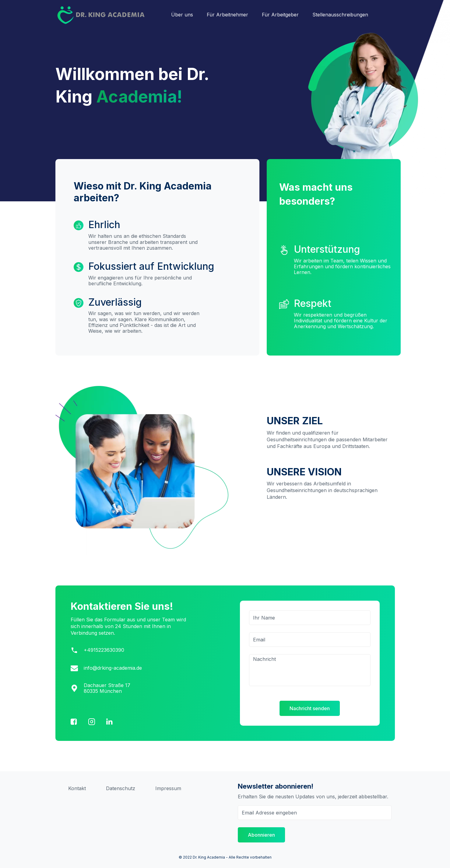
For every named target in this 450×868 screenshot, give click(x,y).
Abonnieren (261, 835)
